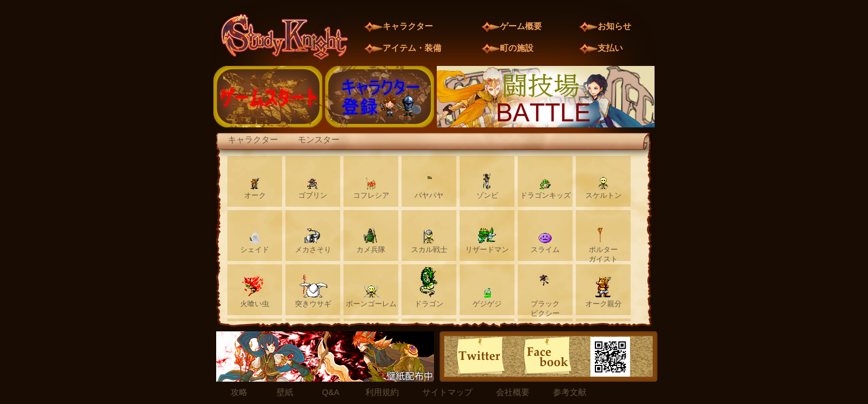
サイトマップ (447, 392)
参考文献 (570, 392)
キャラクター (253, 140)
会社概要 (513, 392)
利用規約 (382, 392)
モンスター (319, 140)
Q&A (331, 392)
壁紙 (285, 392)
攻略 (239, 392)
